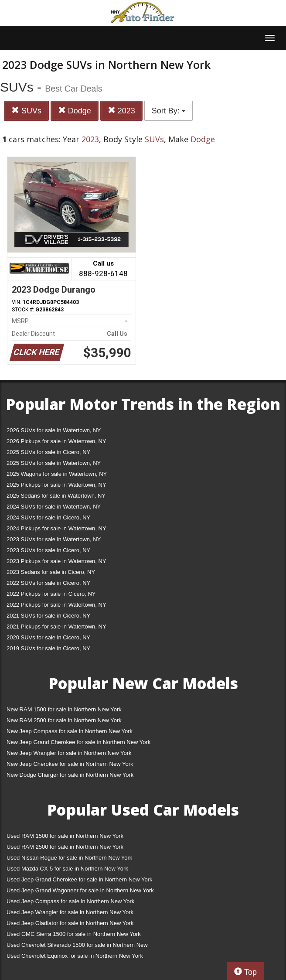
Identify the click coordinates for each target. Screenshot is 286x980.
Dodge (75, 111)
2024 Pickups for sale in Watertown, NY (56, 528)
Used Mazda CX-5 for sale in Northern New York (67, 869)
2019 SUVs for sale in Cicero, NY (48, 648)
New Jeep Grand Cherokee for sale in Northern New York (78, 742)
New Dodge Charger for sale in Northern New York (70, 775)
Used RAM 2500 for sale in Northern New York (65, 847)
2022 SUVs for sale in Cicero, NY (48, 583)
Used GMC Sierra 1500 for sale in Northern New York (74, 934)
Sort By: (169, 111)
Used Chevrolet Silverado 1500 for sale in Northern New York (77, 947)
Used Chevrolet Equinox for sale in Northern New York (75, 956)
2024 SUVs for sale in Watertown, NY (54, 507)
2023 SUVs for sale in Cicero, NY (48, 550)
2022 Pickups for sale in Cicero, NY (51, 594)
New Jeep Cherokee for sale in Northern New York (70, 764)
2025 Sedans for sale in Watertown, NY (56, 496)
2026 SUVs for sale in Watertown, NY (54, 430)
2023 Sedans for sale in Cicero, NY (51, 572)
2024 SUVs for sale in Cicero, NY (48, 517)
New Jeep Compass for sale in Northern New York (70, 731)
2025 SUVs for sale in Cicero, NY (48, 452)
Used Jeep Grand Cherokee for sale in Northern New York (80, 879)
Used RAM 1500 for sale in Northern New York (65, 836)
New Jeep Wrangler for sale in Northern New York (69, 753)
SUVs (26, 111)
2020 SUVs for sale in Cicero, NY (48, 637)
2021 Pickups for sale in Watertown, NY (56, 627)
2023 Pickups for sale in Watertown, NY (56, 561)
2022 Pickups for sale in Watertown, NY (56, 605)
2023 (121, 111)
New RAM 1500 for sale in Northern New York (64, 709)
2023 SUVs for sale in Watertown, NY (54, 539)
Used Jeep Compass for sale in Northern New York (70, 901)
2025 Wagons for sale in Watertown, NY (57, 474)
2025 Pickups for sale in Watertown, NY (56, 485)
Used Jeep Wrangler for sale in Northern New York (70, 912)
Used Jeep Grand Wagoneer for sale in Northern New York (80, 890)
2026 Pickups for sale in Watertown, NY (56, 441)
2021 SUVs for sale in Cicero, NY (48, 616)
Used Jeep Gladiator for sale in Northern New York (70, 923)
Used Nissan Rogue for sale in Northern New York (69, 858)
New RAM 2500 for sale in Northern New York (64, 720)
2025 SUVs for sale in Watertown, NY (54, 463)
